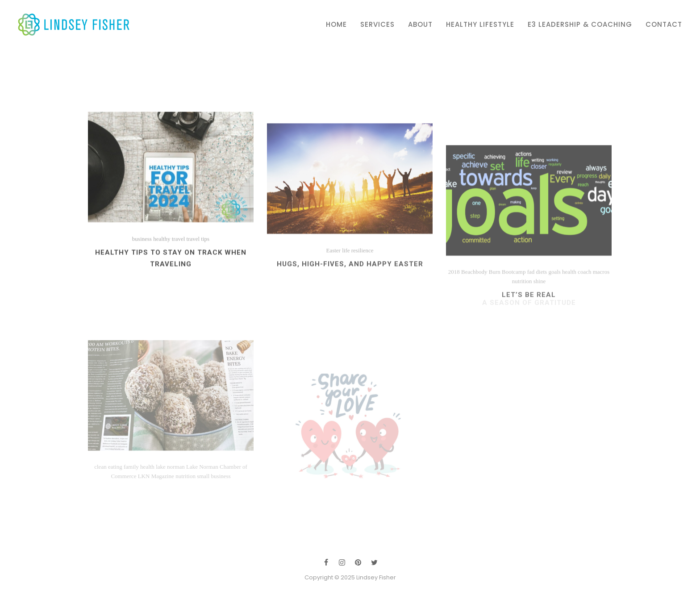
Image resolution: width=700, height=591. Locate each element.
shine (540, 320)
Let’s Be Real (529, 333)
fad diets (537, 310)
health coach (577, 310)
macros (601, 310)
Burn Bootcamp (507, 310)
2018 (454, 310)
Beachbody (474, 310)
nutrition (522, 320)
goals (554, 310)
